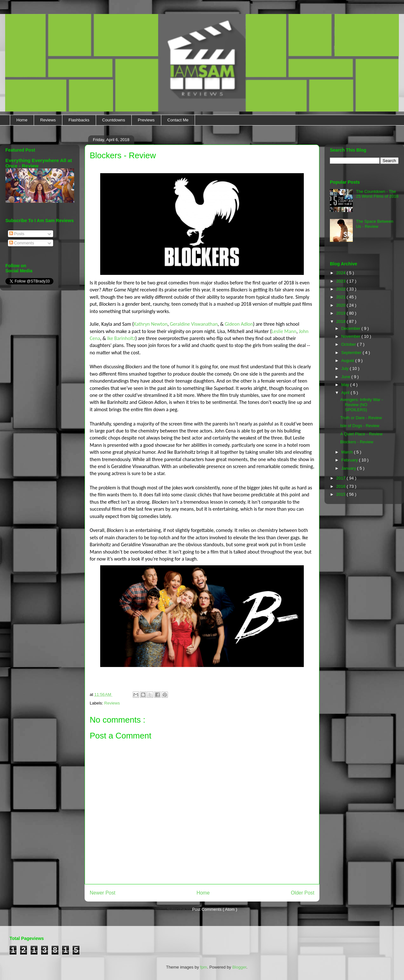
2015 (341, 494)
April (346, 393)
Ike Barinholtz (121, 338)
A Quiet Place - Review (361, 434)
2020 (341, 305)
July (346, 368)
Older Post (303, 893)
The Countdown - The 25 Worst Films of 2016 (377, 194)
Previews (146, 120)
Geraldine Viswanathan (194, 324)
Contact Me (178, 120)
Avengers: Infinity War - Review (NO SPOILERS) (361, 405)
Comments (22, 243)
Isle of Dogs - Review (360, 426)
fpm (204, 967)
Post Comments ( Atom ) (215, 909)
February (350, 460)
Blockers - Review (357, 442)
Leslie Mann (284, 331)
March (348, 452)
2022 (341, 289)
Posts (17, 234)
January (349, 468)
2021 (341, 297)
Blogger (239, 967)
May (346, 385)
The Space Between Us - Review (375, 224)
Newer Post (103, 893)
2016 (341, 486)
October (349, 344)
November (352, 336)
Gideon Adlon (239, 324)
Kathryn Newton (150, 324)
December (352, 328)
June (346, 377)
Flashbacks (79, 120)
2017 (341, 478)
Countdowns (114, 120)
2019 (341, 313)
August (348, 361)
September (352, 353)
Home (22, 120)
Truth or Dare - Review (361, 418)
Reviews (48, 120)
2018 (341, 321)
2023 (341, 281)
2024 (341, 273)
